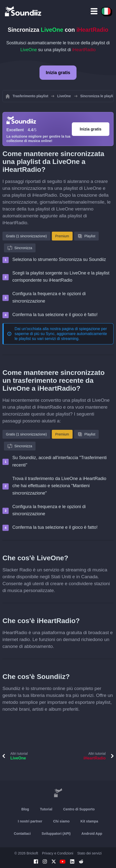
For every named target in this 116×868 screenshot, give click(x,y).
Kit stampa (89, 821)
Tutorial (46, 809)
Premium (62, 236)
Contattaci (22, 834)
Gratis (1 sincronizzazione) (26, 236)
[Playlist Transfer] (23, 11)
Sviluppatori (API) (56, 834)
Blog (25, 809)
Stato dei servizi (89, 853)
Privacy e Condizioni (58, 853)
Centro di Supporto (79, 809)
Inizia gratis (58, 73)
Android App (92, 834)
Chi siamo (61, 821)
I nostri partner (30, 821)
